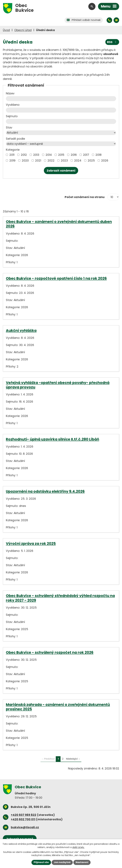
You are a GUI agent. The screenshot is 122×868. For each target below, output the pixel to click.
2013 (36, 155)
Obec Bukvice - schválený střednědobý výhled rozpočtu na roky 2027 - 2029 (60, 598)
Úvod (6, 30)
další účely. (78, 847)
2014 (49, 155)
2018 (98, 155)
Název (10, 93)
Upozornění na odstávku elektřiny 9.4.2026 (45, 491)
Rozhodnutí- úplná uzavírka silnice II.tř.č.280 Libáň (53, 439)
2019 (12, 160)
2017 (86, 155)
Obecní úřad (23, 30)
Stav (9, 127)
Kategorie (13, 150)
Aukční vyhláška (21, 331)
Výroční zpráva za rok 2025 (31, 544)
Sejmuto (12, 116)
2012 (24, 155)
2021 (38, 160)
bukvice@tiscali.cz (25, 827)
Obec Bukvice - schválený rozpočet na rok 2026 (50, 652)
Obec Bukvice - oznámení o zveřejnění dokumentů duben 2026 (59, 224)
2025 (91, 160)
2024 (78, 160)
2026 (105, 160)
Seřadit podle (15, 139)
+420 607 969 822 (24, 815)
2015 (61, 155)
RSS (112, 42)
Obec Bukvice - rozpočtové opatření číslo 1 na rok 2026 (56, 278)
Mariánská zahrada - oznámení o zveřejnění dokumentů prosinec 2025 (58, 707)
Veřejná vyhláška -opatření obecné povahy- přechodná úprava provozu (58, 385)
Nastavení (82, 862)
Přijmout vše (41, 862)
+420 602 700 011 (23, 819)
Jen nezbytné (62, 862)
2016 (74, 155)
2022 (51, 160)
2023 (64, 160)
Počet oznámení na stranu (85, 197)
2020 (25, 160)
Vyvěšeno (13, 105)
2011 (12, 155)
